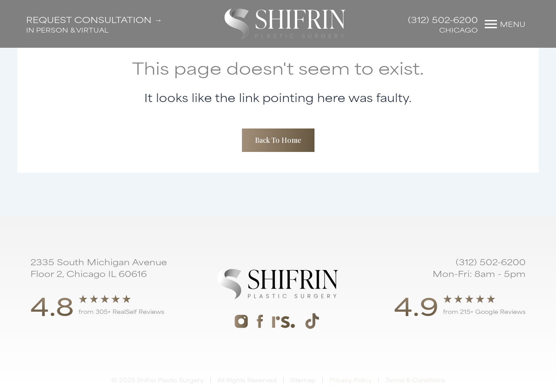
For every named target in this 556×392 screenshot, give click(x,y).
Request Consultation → (94, 19)
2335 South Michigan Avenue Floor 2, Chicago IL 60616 (99, 267)
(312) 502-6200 (443, 19)
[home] (285, 24)
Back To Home (278, 140)
